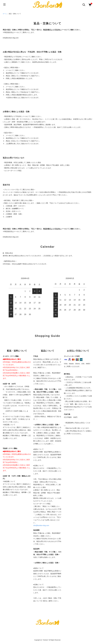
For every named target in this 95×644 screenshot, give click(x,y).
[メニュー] (4, 4)
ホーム (5, 14)
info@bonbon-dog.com (41, 525)
